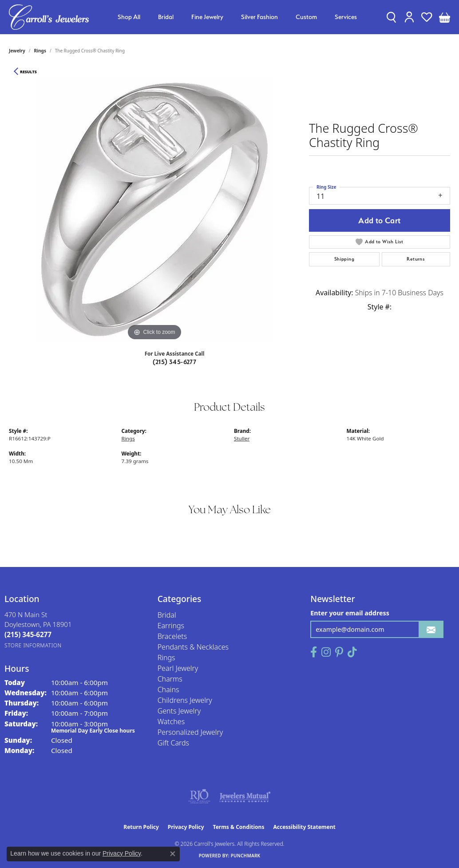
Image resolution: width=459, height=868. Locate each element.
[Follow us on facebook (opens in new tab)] (314, 652)
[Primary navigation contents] (237, 17)
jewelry (17, 51)
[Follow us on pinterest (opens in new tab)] (339, 652)
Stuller (242, 438)
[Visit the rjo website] (199, 797)
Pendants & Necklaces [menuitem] (193, 647)
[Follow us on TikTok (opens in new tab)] (352, 652)
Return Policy (141, 827)
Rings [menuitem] (166, 658)
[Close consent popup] (173, 854)
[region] (154, 210)
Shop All (129, 17)
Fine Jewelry (207, 17)
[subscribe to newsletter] (431, 629)
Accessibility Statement (304, 827)
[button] (391, 17)
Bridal (166, 17)
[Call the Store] (28, 634)
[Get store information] (33, 645)
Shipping (344, 259)
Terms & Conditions (239, 827)
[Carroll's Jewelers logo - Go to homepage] (49, 17)
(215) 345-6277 (175, 362)
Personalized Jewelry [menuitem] (190, 732)
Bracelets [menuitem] (172, 636)
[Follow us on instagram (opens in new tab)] (326, 652)
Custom (306, 17)
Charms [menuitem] (170, 679)
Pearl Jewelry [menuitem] (178, 668)
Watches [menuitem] (171, 721)
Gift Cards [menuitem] (173, 743)
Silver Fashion (259, 17)
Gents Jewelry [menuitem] (179, 711)
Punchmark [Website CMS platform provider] (246, 856)
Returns (416, 259)
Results (28, 72)
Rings (40, 51)
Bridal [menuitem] (167, 615)
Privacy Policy (186, 827)
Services (346, 17)
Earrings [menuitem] (171, 626)
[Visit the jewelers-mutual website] (245, 797)
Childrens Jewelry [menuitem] (185, 700)
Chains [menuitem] (168, 690)
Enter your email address (350, 613)
